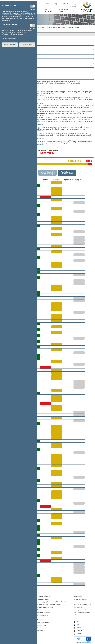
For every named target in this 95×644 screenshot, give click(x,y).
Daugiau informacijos (9, 39)
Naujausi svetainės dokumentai (46, 609)
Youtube (78, 626)
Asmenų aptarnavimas (80, 598)
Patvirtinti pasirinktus (10, 45)
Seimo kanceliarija (48, 10)
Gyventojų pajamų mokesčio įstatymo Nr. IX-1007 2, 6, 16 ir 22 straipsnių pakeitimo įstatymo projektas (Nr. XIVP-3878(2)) (45, 106)
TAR (47, 4)
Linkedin (78, 632)
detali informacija (37, 95)
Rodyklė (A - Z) (42, 624)
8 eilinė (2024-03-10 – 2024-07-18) (13, 56)
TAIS (38, 4)
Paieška (40, 627)
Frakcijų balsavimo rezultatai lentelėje (67, 173)
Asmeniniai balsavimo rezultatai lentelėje (47, 173)
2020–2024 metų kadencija (11, 47)
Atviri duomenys (78, 606)
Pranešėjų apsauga (43, 614)
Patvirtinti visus (27, 45)
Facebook (79, 618)
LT (64, 4)
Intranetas (40, 629)
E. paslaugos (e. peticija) (64, 10)
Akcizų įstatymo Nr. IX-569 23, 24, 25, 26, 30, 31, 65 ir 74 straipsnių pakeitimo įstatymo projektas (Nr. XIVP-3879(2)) (43, 112)
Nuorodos (40, 619)
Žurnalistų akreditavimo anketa (82, 603)
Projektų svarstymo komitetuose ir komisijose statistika (63, 27)
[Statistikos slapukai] (32, 25)
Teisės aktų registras (43, 598)
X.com (78, 623)
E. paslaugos (77, 601)
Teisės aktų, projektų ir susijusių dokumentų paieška (52, 601)
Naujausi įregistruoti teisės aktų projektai (49, 603)
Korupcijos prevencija (43, 611)
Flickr (77, 620)
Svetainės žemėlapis (43, 621)
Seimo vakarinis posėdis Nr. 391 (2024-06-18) (17, 65)
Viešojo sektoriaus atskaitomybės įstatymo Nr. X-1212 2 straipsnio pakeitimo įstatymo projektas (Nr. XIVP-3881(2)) (43, 127)
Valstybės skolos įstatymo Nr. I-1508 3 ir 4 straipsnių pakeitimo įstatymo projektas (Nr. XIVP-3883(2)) (38, 141)
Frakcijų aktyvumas (38, 27)
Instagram (79, 629)
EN (67, 4)
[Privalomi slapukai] (32, 6)
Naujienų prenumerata (80, 609)
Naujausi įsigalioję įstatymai (45, 606)
